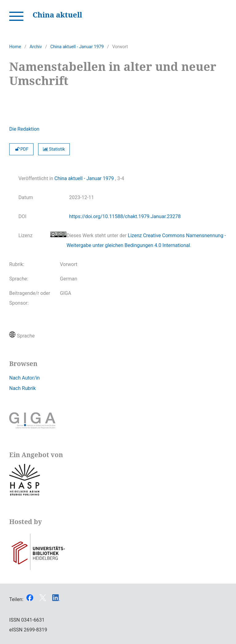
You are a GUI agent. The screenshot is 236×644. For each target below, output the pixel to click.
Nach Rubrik (22, 388)
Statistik (54, 149)
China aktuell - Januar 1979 (77, 47)
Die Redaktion (24, 129)
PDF (21, 149)
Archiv (36, 47)
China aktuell (57, 15)
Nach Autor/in (24, 378)
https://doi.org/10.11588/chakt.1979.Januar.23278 (125, 216)
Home (15, 47)
